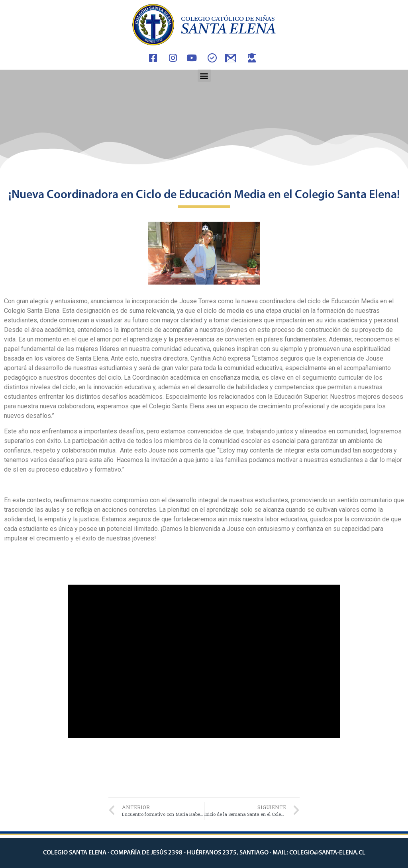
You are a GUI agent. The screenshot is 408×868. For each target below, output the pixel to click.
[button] (204, 75)
